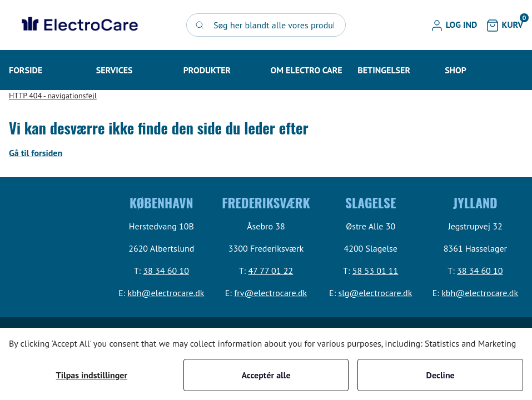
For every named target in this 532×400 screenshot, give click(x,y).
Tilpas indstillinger (92, 375)
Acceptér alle (266, 375)
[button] (454, 25)
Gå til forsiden (36, 153)
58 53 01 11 (376, 271)
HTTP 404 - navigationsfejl (53, 96)
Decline (441, 375)
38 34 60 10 (166, 271)
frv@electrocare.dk (270, 293)
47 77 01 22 (270, 271)
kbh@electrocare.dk (166, 293)
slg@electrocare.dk (375, 293)
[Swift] (78, 25)
